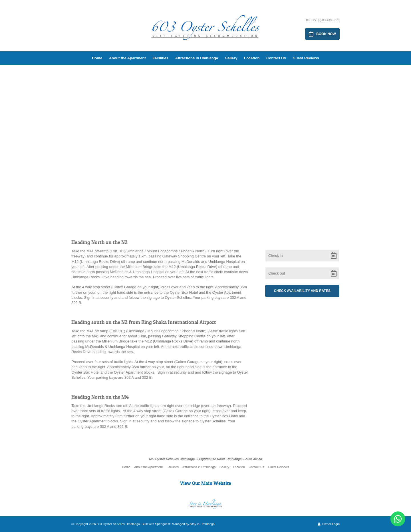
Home (97, 58)
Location (252, 58)
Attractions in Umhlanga (197, 58)
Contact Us (276, 58)
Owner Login (329, 524)
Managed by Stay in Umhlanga (193, 524)
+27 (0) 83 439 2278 (325, 20)
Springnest (163, 524)
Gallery (231, 58)
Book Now (322, 34)
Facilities (160, 58)
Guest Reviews (306, 58)
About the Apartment (127, 58)
